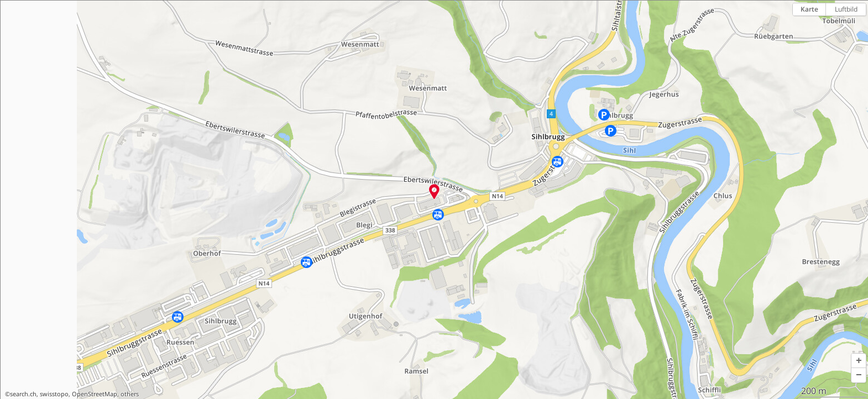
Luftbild (846, 9)
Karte (809, 9)
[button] (859, 361)
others (130, 394)
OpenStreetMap (95, 394)
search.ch (23, 394)
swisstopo (54, 394)
